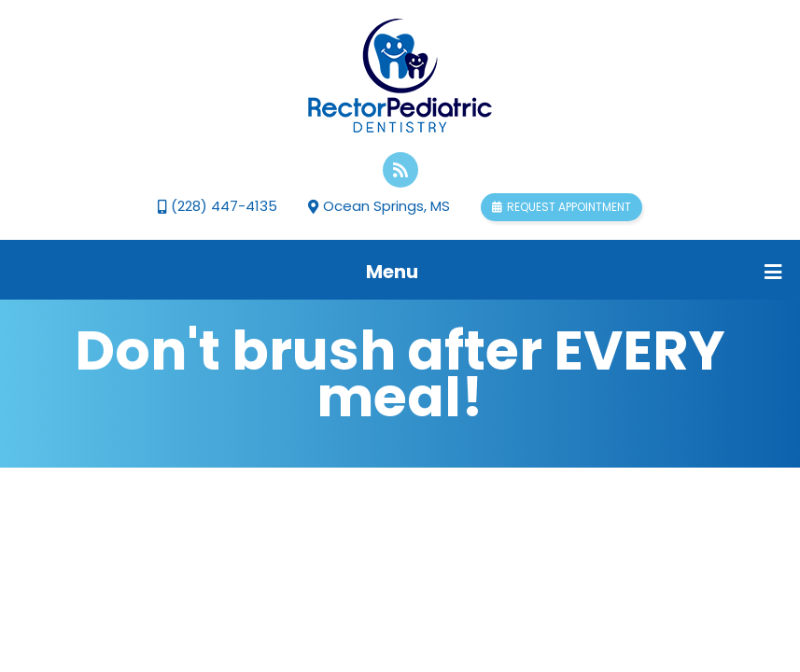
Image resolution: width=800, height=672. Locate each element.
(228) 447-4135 (218, 206)
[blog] (400, 170)
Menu (574, 272)
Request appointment (561, 207)
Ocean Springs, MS (379, 206)
